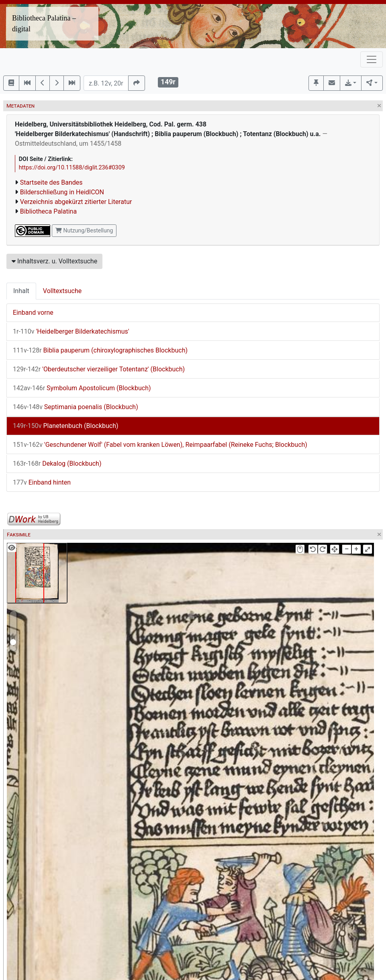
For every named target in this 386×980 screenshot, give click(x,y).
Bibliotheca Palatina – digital (44, 23)
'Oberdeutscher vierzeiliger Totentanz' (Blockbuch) (99, 369)
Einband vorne (33, 313)
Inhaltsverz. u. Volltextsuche (54, 261)
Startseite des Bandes (51, 182)
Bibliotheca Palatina (48, 211)
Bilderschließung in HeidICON (62, 192)
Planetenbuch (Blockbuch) (66, 426)
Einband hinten (42, 482)
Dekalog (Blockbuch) (57, 464)
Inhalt (21, 291)
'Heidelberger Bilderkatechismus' (71, 331)
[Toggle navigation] (372, 59)
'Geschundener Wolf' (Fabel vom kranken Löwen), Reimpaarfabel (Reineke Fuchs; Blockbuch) (160, 445)
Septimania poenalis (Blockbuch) (76, 407)
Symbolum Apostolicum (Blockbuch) (82, 388)
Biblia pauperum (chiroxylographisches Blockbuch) (100, 350)
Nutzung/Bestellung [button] (84, 230)
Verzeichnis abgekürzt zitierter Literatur (76, 202)
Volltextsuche (62, 291)
